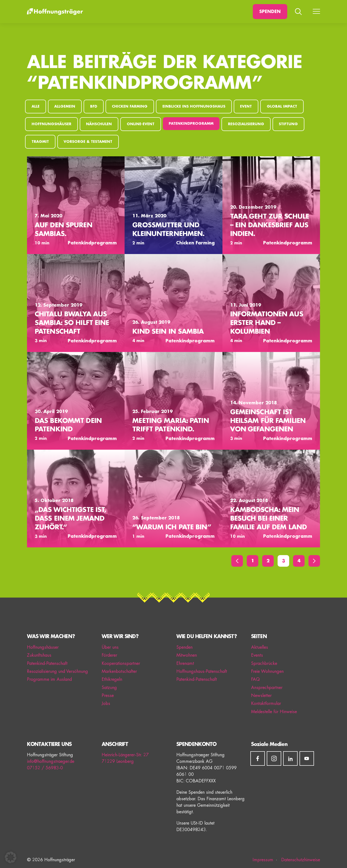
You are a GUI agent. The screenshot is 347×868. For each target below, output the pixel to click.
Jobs (106, 703)
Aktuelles (260, 647)
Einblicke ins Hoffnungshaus (194, 107)
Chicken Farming (130, 107)
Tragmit (40, 142)
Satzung (109, 688)
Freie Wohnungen (267, 671)
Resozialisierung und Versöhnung (57, 671)
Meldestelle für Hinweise (274, 712)
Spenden (270, 12)
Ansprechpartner (267, 688)
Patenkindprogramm (191, 124)
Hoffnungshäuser (51, 124)
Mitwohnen (187, 655)
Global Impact (282, 107)
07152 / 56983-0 (45, 768)
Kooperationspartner (121, 663)
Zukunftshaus (39, 655)
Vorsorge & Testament (88, 142)
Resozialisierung (246, 124)
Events (257, 655)
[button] (11, 857)
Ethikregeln (112, 679)
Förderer (109, 655)
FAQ (255, 679)
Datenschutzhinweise (300, 860)
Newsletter (261, 696)
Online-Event (141, 124)
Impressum (263, 860)
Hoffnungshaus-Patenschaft (202, 671)
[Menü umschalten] (316, 12)
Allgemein (65, 107)
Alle (36, 107)
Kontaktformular (266, 703)
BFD (94, 107)
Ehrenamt (185, 663)
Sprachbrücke (264, 663)
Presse (108, 696)
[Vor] (314, 561)
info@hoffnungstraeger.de (51, 761)
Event (246, 107)
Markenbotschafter (119, 671)
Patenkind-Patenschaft (47, 663)
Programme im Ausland (49, 679)
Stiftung (288, 124)
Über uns (110, 647)
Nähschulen (99, 124)
